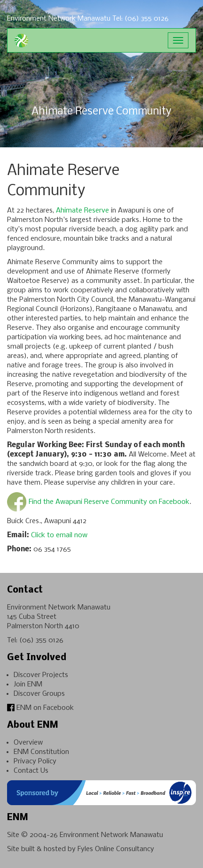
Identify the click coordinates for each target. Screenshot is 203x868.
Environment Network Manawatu (111, 835)
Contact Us (31, 771)
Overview (28, 743)
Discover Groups (39, 694)
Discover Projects (41, 675)
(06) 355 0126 (41, 640)
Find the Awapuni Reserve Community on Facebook (109, 502)
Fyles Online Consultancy (116, 849)
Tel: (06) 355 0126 (141, 19)
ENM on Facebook (40, 708)
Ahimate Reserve (82, 211)
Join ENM (28, 685)
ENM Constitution (41, 752)
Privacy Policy (35, 761)
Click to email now (59, 535)
